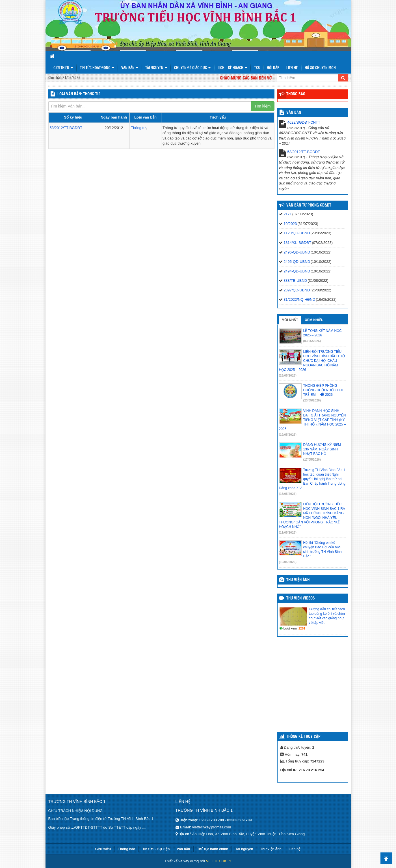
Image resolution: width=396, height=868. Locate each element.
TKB (257, 68)
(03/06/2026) (312, 341)
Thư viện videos (301, 598)
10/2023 (290, 224)
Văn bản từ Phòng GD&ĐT (309, 205)
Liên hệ (292, 68)
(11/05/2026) (288, 532)
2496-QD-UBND (297, 252)
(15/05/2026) (288, 494)
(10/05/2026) (288, 562)
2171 (288, 214)
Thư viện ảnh (298, 580)
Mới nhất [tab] (290, 320)
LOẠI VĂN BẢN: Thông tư (78, 94)
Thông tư (138, 128)
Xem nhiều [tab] (314, 320)
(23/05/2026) (312, 400)
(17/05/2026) (312, 459)
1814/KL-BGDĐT (297, 243)
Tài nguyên (156, 68)
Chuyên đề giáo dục (192, 68)
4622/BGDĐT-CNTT (304, 122)
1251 (302, 628)
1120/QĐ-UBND (297, 233)
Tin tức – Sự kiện (156, 849)
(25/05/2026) (288, 375)
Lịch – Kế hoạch (232, 68)
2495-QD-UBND (297, 262)
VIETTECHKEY (219, 861)
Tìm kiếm (263, 106)
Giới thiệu (63, 68)
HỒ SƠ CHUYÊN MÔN (320, 68)
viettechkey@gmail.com (212, 827)
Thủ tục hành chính (213, 849)
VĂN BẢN (294, 113)
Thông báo (296, 94)
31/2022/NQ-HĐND (299, 299)
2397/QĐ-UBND (297, 290)
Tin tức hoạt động (97, 68)
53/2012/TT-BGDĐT (66, 128)
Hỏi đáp (273, 68)
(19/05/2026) (288, 435)
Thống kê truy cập (303, 737)
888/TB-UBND (295, 281)
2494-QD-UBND (297, 271)
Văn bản (130, 68)
